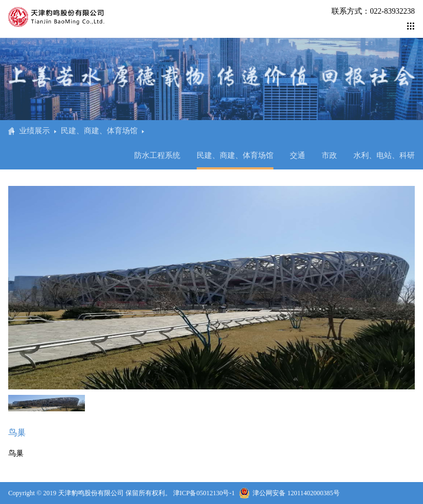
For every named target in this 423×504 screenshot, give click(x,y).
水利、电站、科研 (384, 155)
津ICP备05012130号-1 (204, 493)
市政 (329, 155)
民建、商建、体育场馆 (99, 131)
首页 (11, 131)
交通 (298, 155)
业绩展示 (35, 131)
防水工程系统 (157, 155)
